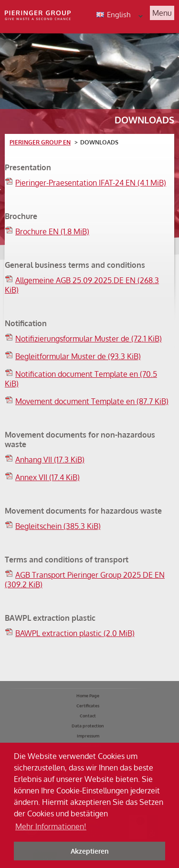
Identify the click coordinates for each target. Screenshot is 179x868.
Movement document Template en (92, 401)
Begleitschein (58, 526)
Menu (162, 13)
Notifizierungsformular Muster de (89, 339)
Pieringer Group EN (40, 142)
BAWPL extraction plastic (75, 633)
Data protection (88, 726)
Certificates (88, 706)
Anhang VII (50, 460)
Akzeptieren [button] (90, 851)
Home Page (88, 696)
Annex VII (47, 477)
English (123, 16)
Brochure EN (52, 231)
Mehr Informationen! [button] (51, 826)
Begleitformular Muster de (78, 356)
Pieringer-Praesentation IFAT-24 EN (91, 183)
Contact (88, 716)
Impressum (88, 736)
